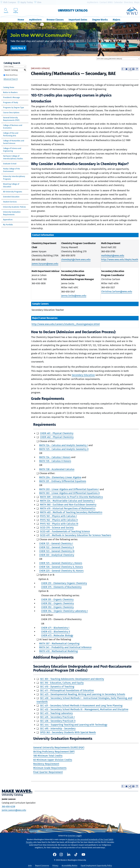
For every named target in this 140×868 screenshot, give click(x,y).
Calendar (118, 2)
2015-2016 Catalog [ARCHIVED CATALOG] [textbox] (109, 59)
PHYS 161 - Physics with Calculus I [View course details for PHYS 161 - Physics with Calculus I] (58, 516)
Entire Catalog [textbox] (9, 66)
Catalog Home (9, 87)
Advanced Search (11, 79)
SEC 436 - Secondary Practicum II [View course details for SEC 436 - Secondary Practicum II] (58, 721)
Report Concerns (42, 866)
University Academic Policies (14, 207)
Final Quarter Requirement (48, 772)
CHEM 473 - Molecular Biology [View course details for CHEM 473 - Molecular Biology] (57, 635)
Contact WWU (106, 2)
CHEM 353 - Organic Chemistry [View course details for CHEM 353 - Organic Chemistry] (57, 607)
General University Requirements (10, 119)
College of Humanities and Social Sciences (14, 142)
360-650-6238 (8, 806)
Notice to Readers (10, 92)
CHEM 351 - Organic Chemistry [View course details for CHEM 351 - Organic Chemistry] (57, 599)
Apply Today (25, 2)
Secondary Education (83, 375)
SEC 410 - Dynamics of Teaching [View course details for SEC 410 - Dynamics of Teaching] (57, 687)
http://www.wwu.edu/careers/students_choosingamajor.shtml (66, 324)
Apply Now (17, 48)
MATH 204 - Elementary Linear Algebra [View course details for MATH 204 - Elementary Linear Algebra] (60, 477)
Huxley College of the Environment (11, 170)
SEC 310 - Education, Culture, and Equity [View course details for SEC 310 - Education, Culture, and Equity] (62, 683)
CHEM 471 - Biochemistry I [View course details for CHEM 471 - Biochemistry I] (55, 628)
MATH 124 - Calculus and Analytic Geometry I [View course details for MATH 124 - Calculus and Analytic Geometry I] (63, 445)
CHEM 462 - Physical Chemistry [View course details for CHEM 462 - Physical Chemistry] (57, 437)
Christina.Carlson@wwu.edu (117, 292)
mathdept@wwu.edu (113, 255)
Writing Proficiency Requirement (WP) (54, 752)
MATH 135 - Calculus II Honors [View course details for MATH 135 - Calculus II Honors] (55, 461)
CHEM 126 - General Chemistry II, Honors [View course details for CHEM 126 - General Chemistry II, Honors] (61, 567)
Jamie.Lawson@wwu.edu (14, 810)
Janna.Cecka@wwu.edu (74, 296)
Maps (137, 2)
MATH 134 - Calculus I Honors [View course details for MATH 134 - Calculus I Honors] (55, 457)
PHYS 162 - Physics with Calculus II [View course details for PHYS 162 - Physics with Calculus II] (59, 520)
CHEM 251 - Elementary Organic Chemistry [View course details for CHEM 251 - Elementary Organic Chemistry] (64, 583)
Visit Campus (8, 2)
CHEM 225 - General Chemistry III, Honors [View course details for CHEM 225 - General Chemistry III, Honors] (61, 571)
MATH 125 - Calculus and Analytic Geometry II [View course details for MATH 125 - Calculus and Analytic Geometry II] (64, 449)
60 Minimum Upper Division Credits (53, 760)
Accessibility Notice (70, 866)
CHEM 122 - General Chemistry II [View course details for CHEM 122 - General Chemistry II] (56, 547)
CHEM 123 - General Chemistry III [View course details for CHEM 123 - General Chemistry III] (57, 551)
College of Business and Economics (13, 127)
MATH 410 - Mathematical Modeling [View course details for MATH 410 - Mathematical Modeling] (58, 651)
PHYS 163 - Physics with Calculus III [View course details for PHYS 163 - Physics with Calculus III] (59, 524)
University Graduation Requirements (12, 213)
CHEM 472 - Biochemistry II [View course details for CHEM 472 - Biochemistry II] (56, 632)
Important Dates (78, 20)
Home (21, 20)
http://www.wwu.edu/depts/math (120, 260)
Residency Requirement (46, 764)
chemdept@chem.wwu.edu (76, 260)
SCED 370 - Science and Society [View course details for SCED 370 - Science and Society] (57, 528)
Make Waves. (17, 791)
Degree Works (100, 20)
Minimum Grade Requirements (50, 768)
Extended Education (11, 197)
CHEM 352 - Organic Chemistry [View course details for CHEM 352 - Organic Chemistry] (57, 603)
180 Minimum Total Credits (48, 756)
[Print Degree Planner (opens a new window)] (123, 69)
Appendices (8, 220)
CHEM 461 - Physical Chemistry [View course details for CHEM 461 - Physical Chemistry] (57, 433)
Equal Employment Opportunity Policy (96, 866)
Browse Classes (55, 20)
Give (38, 2)
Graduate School (10, 164)
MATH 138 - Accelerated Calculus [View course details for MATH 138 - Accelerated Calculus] (57, 469)
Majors (116, 20)
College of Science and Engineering (12, 150)
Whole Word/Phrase (12, 75)
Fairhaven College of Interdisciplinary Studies (13, 157)
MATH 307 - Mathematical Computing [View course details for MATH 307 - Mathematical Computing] (59, 644)
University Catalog (73, 10)
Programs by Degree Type (14, 108)
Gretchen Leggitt (75, 836)
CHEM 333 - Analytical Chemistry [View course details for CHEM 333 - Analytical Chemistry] (57, 555)
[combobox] (118, 59)
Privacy (55, 866)
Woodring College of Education (11, 185)
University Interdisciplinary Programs (14, 178)
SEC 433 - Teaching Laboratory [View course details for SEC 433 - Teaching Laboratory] (56, 713)
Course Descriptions (11, 113)
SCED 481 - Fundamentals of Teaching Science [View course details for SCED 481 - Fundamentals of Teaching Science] (65, 532)
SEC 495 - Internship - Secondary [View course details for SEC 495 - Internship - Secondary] (58, 729)
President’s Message (11, 97)
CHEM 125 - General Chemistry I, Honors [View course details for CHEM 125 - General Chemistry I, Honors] (61, 563)
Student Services (10, 202)
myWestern (93, 2)
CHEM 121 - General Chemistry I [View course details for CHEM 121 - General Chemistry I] (56, 543)
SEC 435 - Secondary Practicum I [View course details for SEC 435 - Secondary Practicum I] (57, 717)
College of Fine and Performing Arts (11, 134)
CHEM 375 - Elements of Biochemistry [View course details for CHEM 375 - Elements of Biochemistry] (61, 587)
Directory (128, 2)
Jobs (30, 866)
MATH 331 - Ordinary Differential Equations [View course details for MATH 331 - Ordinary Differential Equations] (63, 481)
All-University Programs (13, 192)
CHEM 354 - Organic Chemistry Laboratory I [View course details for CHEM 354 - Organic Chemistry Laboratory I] (64, 611)
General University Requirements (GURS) (56, 748)
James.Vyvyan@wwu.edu (45, 264)
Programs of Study (11, 102)
